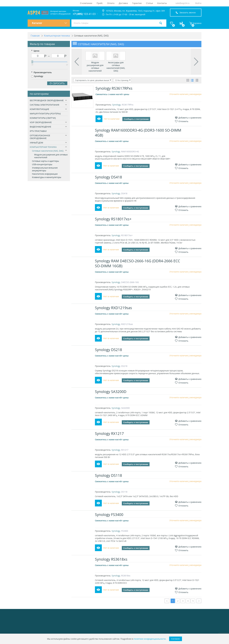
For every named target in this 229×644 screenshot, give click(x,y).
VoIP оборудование (41, 123)
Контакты (162, 3)
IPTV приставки (38, 131)
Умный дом (36, 143)
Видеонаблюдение (40, 127)
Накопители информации (45, 174)
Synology (37, 77)
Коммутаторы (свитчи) (43, 118)
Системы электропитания (44, 105)
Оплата (111, 3)
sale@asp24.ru (182, 3)
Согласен (176, 639)
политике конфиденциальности (150, 639)
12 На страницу (121, 80)
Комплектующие (39, 109)
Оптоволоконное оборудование (40, 137)
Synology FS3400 (110, 515)
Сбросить (57, 84)
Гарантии (137, 3)
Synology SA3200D (111, 392)
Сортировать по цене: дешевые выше (92, 80)
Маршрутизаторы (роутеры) (45, 114)
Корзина (195, 23)
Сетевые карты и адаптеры (45, 161)
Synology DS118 (109, 475)
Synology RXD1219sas (114, 308)
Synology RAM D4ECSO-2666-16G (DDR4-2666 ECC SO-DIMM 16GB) (138, 263)
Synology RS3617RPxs (114, 88)
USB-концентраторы (42, 165)
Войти (198, 3)
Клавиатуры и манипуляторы (47, 178)
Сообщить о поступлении (136, 119)
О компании (86, 3)
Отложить (182, 121)
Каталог (50, 23)
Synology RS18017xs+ (114, 219)
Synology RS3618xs (112, 559)
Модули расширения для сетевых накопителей (51, 156)
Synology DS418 (109, 177)
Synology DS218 (109, 350)
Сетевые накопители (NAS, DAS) (48, 151)
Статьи (149, 3)
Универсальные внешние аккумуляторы (45, 169)
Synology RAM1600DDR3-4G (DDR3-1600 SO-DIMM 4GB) (139, 133)
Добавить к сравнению (188, 118)
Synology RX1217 (110, 434)
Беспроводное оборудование (47, 101)
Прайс (100, 3)
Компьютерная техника (43, 147)
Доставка (123, 3)
